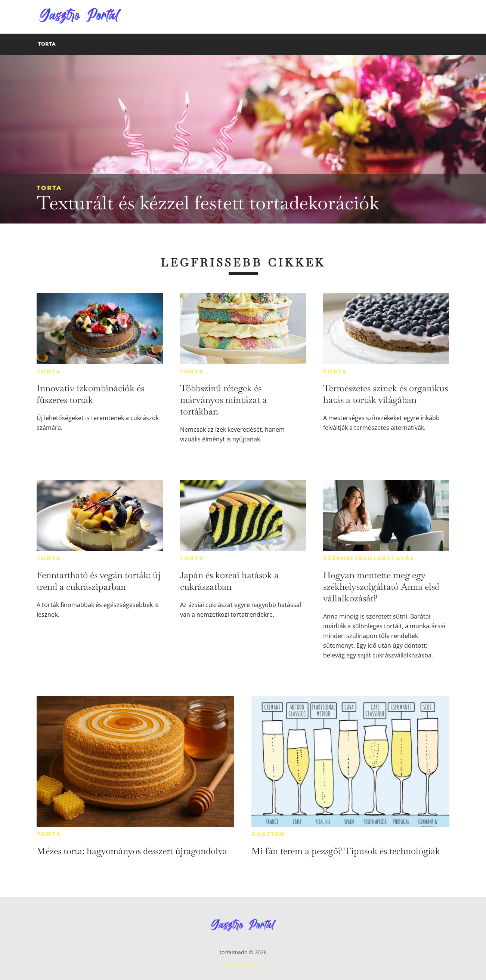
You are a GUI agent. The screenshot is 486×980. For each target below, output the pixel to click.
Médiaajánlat (243, 964)
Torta (49, 188)
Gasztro (268, 834)
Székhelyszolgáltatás (369, 558)
